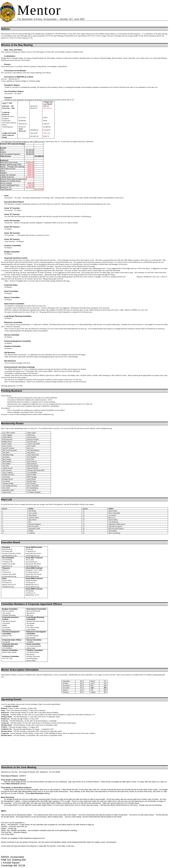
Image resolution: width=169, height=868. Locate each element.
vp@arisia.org (7, 566)
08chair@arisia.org (32, 576)
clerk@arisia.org (48, 414)
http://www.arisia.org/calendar (50, 704)
